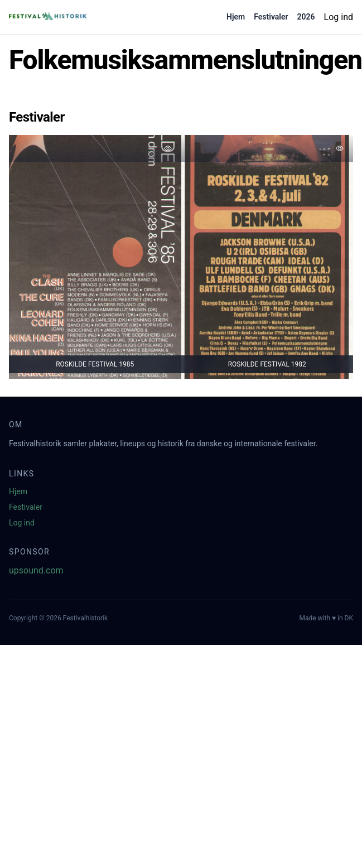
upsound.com (36, 570)
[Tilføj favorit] (168, 148)
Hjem (236, 17)
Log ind (339, 17)
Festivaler (271, 17)
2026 (306, 17)
